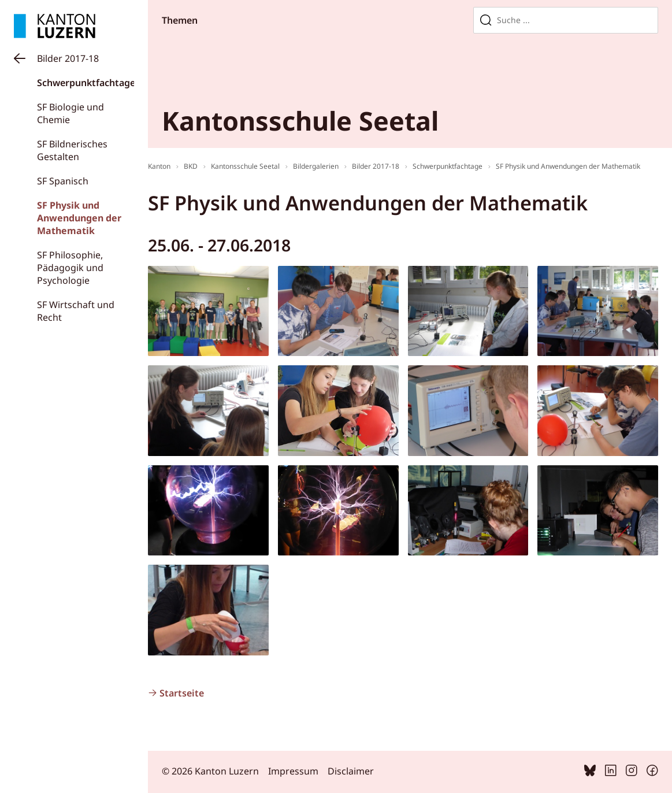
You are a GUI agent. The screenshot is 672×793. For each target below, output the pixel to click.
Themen (180, 20)
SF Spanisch (63, 181)
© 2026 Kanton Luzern (210, 771)
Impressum (293, 771)
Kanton (159, 166)
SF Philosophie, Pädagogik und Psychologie (70, 268)
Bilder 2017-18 (68, 58)
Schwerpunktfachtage (86, 83)
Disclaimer (351, 771)
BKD (191, 166)
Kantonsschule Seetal (245, 166)
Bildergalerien (316, 166)
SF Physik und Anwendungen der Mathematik (79, 218)
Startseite (182, 693)
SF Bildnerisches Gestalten (72, 150)
